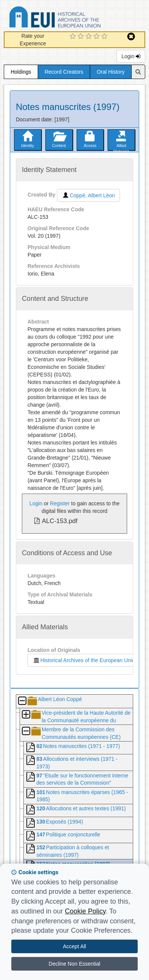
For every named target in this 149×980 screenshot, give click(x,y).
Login (131, 56)
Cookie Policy (85, 911)
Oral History (111, 72)
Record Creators (64, 72)
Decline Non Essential (74, 964)
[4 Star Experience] (98, 37)
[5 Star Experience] (105, 37)
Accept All (74, 946)
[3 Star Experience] (90, 37)
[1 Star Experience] (74, 37)
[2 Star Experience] (82, 37)
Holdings (21, 72)
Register (60, 503)
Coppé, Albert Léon (88, 195)
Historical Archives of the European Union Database (76, 18)
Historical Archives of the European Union (84, 660)
